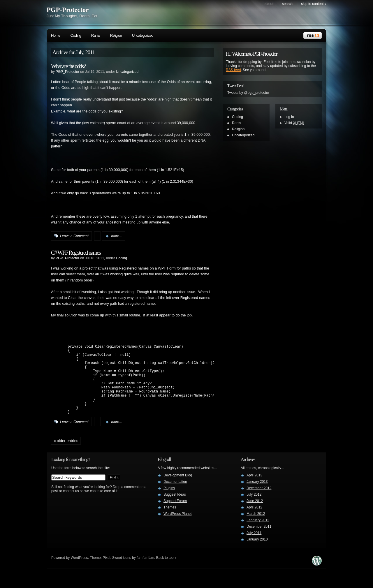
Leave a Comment (74, 236)
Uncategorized (143, 35)
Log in (289, 117)
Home (56, 35)
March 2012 (256, 529)
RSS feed (233, 70)
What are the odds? (68, 66)
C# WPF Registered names (76, 253)
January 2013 (257, 497)
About (269, 4)
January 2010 (257, 554)
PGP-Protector (68, 10)
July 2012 (254, 509)
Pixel (106, 573)
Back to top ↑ (166, 573)
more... (116, 236)
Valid (295, 123)
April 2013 (254, 490)
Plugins (169, 503)
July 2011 (254, 548)
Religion (116, 35)
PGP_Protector (67, 72)
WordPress (79, 573)
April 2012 (254, 522)
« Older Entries (66, 456)
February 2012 (258, 535)
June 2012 (255, 516)
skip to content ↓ (314, 4)
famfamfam (145, 573)
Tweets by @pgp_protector (248, 93)
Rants (96, 35)
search (287, 4)
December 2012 (259, 503)
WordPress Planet (178, 529)
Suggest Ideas (175, 509)
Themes (170, 522)
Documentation (175, 497)
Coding (76, 35)
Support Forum (175, 516)
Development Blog (178, 490)
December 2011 (259, 541)
